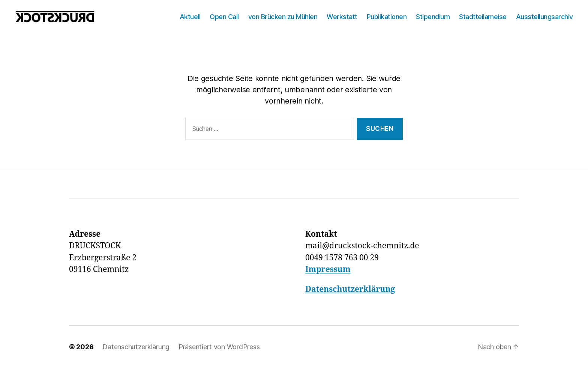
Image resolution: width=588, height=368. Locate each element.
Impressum (328, 270)
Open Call (224, 17)
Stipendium (433, 17)
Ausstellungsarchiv (544, 17)
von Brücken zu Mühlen (283, 17)
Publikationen (387, 17)
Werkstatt (342, 17)
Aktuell (190, 17)
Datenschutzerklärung (350, 289)
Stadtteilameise (483, 17)
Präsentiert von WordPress (219, 347)
